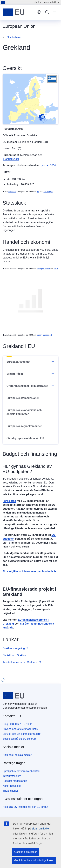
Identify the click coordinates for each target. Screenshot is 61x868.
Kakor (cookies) (12, 786)
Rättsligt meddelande (15, 781)
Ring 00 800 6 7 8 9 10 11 (18, 724)
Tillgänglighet (10, 791)
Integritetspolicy (12, 776)
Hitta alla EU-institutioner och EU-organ (25, 807)
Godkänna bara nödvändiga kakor (34, 860)
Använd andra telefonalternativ (20, 729)
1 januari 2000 (48, 165)
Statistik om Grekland (15, 655)
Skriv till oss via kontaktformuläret (22, 734)
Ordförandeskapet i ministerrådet (30, 386)
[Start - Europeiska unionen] (19, 12)
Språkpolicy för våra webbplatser (21, 771)
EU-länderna (14, 37)
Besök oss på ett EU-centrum (20, 739)
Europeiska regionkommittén (30, 426)
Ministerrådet (30, 374)
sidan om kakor (41, 829)
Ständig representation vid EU (30, 438)
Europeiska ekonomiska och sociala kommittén (30, 412)
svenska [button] (39, 12)
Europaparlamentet (30, 362)
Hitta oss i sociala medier (17, 755)
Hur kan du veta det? (47, 2)
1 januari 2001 (11, 159)
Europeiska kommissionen (30, 398)
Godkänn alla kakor (26, 852)
